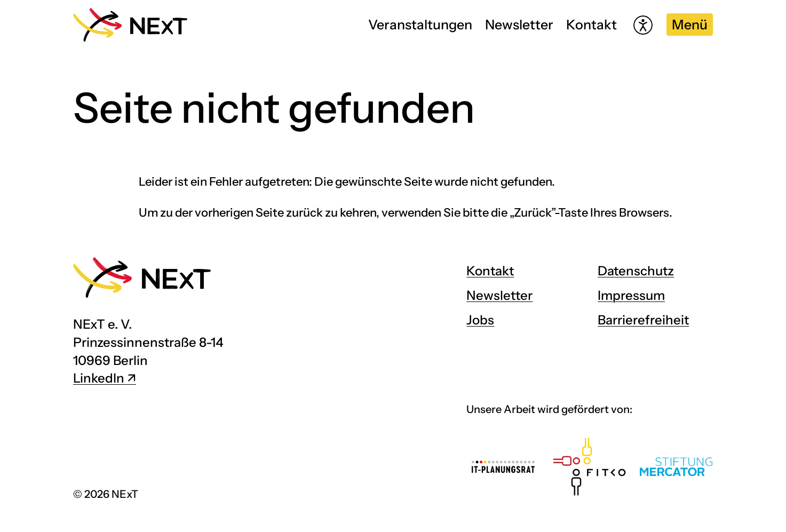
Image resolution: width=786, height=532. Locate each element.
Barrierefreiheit (643, 320)
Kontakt (592, 25)
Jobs (480, 320)
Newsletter (519, 25)
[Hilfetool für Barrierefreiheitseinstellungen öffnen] (643, 25)
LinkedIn (99, 378)
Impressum (631, 295)
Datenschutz (636, 271)
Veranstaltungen (420, 25)
